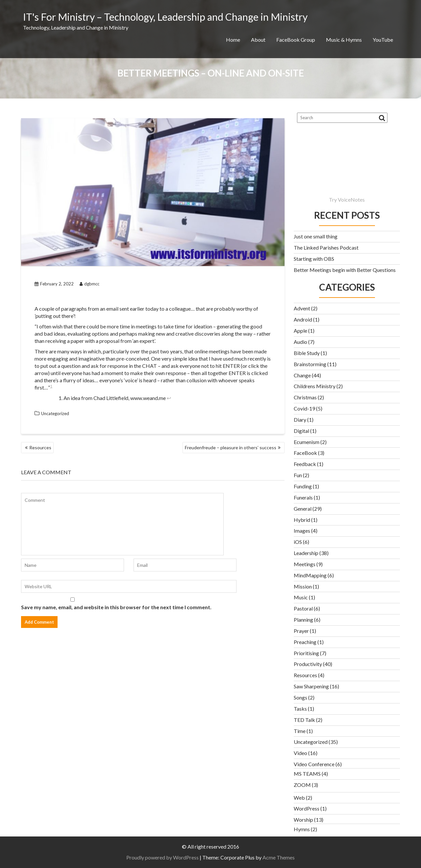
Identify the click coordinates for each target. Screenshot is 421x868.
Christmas (305, 397)
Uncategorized (55, 413)
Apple (300, 331)
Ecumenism (307, 442)
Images (302, 531)
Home (233, 40)
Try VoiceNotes (347, 200)
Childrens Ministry (315, 386)
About (258, 40)
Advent (302, 308)
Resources (40, 447)
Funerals (303, 497)
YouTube (383, 40)
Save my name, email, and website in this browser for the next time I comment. (116, 607)
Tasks (300, 709)
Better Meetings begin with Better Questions (345, 270)
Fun (298, 475)
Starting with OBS (314, 259)
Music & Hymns (344, 40)
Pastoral (303, 608)
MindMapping (310, 575)
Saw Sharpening (311, 686)
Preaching (305, 642)
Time (300, 731)
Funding (303, 486)
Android (303, 319)
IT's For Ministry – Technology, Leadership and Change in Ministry (165, 17)
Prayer (301, 631)
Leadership (306, 553)
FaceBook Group (296, 40)
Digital (301, 431)
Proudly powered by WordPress (162, 857)
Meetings (305, 564)
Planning (303, 620)
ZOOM (302, 785)
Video (300, 753)
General (303, 509)
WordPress (307, 808)
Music (301, 597)
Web (299, 798)
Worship (303, 820)
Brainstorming (310, 364)
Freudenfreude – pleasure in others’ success (231, 447)
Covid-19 (304, 408)
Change (302, 375)
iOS (298, 542)
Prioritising (306, 653)
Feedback (305, 464)
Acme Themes (279, 857)
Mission (303, 586)
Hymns (302, 829)
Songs (300, 697)
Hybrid (302, 520)
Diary (300, 420)
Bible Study (307, 353)
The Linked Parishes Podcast (326, 247)
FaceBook (305, 453)
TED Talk (304, 720)
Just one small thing (316, 236)
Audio (300, 342)
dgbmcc (89, 284)
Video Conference (314, 764)
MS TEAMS (307, 774)
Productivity (308, 664)
